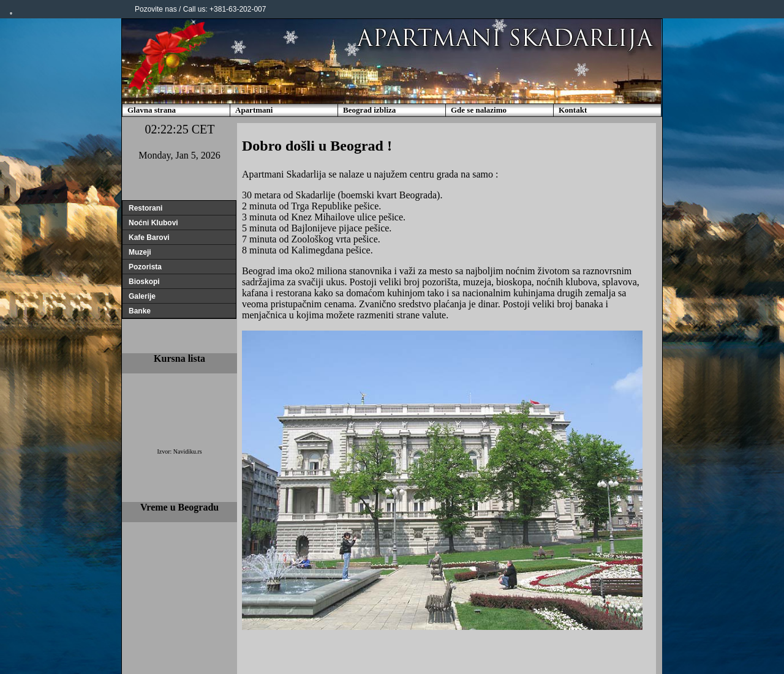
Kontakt (573, 110)
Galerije (142, 296)
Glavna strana (152, 110)
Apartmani (254, 110)
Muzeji (140, 252)
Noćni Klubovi (153, 223)
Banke (140, 311)
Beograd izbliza (369, 110)
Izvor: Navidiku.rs (179, 451)
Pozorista (145, 267)
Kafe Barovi (149, 238)
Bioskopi (144, 282)
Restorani (145, 208)
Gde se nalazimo (479, 110)
